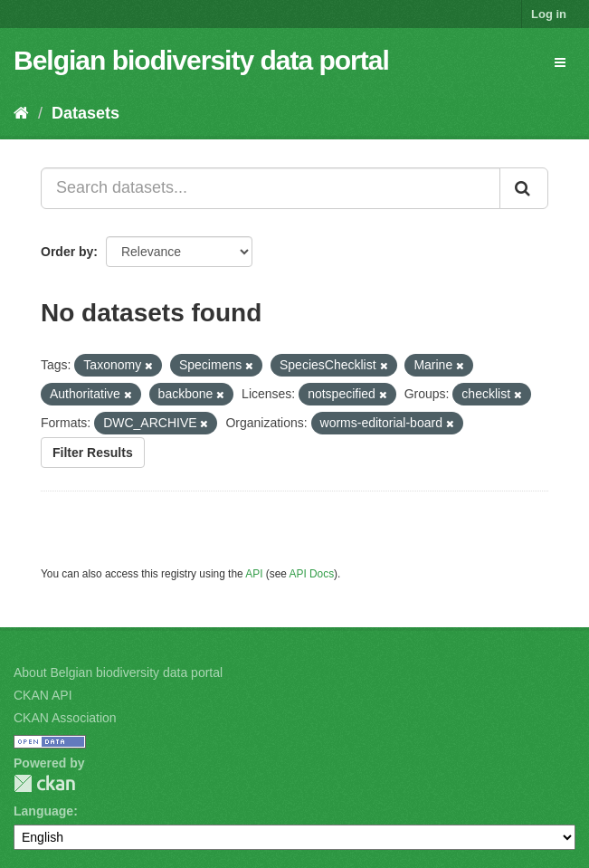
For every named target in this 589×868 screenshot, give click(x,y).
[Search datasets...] (271, 188)
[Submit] (524, 188)
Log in (549, 14)
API (254, 574)
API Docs (312, 574)
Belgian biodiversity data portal (201, 60)
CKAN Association (65, 718)
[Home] (21, 113)
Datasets (85, 113)
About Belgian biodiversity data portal (118, 672)
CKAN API (43, 695)
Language (43, 811)
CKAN (44, 783)
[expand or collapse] (560, 62)
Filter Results (93, 453)
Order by (67, 252)
